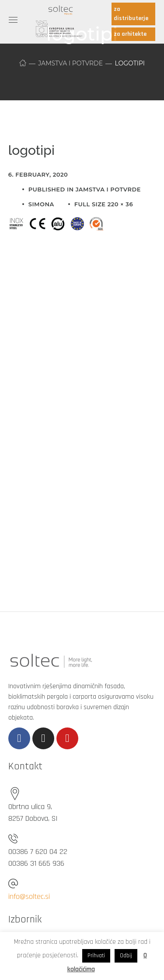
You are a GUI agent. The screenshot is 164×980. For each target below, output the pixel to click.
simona (41, 204)
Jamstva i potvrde (70, 63)
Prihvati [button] (96, 956)
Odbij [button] (126, 956)
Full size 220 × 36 (104, 204)
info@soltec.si (29, 896)
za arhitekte (130, 34)
